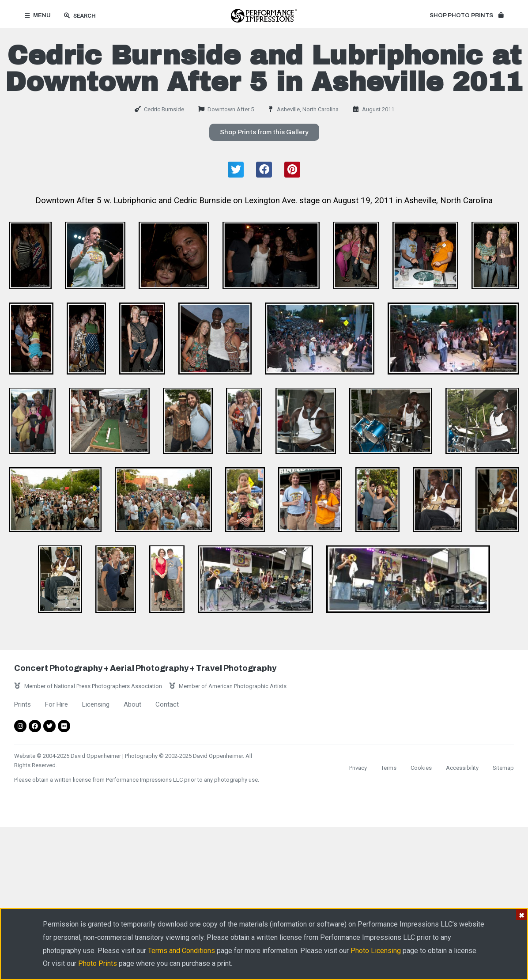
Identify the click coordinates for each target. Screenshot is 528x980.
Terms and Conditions (181, 951)
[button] (466, 16)
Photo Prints (98, 963)
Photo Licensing (376, 951)
